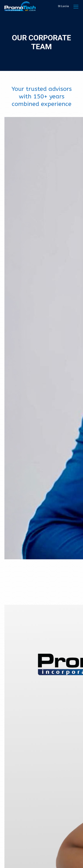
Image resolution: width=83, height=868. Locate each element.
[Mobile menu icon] (76, 7)
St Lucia (63, 6)
